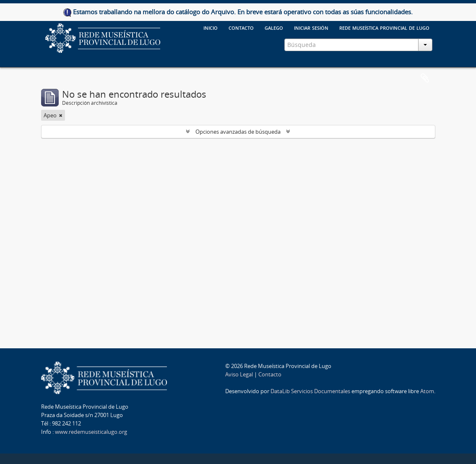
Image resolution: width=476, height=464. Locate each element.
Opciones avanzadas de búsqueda (238, 132)
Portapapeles (425, 78)
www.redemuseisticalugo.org (91, 432)
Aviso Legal (239, 374)
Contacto (270, 374)
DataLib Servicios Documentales (310, 391)
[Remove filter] (61, 115)
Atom (427, 391)
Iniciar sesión (311, 27)
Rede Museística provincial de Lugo (384, 27)
